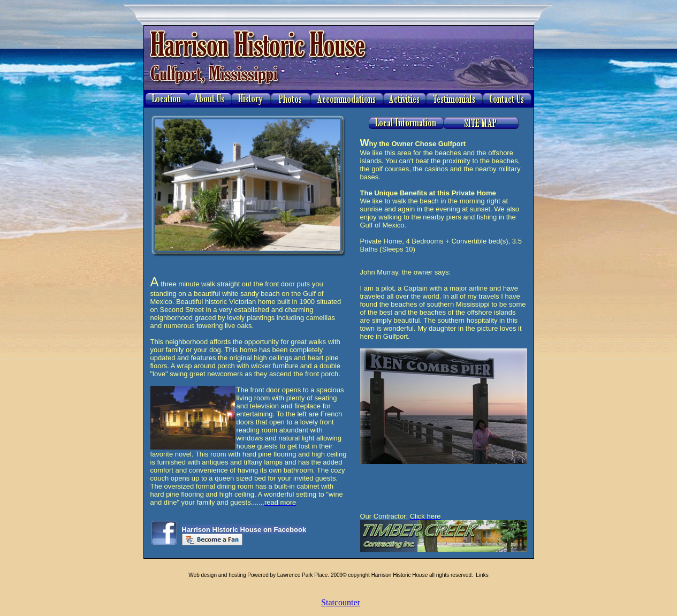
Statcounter (341, 602)
